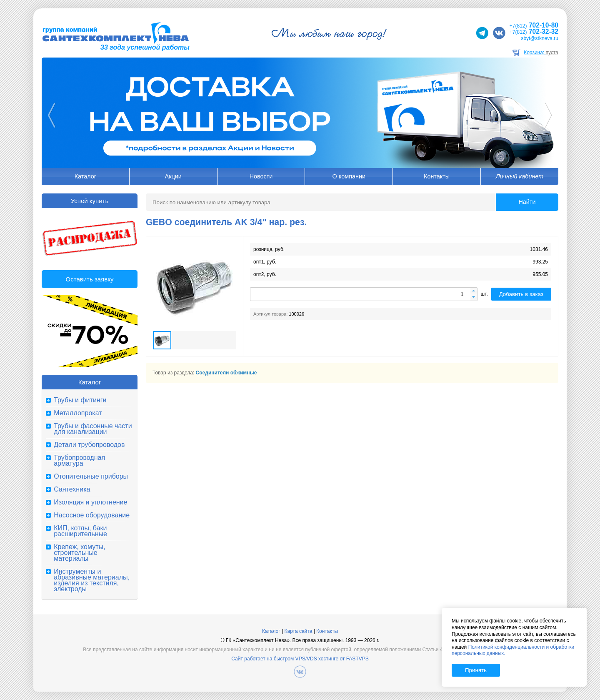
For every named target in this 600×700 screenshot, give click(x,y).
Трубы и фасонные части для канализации (93, 429)
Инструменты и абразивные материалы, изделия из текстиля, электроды (92, 580)
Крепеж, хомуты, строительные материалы (79, 553)
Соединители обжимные (226, 373)
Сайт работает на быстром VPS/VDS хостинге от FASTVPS (300, 659)
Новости (261, 176)
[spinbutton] (364, 294)
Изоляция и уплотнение (90, 502)
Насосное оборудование (92, 515)
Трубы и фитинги (80, 400)
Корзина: (541, 53)
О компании (349, 176)
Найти (527, 202)
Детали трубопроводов (89, 445)
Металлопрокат (78, 413)
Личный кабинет (520, 176)
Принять (476, 670)
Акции (173, 176)
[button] (474, 291)
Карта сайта (298, 631)
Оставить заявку (90, 279)
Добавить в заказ (521, 294)
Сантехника (72, 489)
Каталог (85, 176)
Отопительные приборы (91, 477)
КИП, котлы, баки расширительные (80, 531)
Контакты (437, 176)
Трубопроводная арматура (79, 461)
